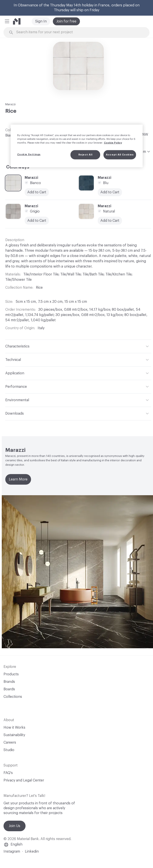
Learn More (18, 479)
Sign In (41, 21)
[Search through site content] (79, 32)
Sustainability (14, 735)
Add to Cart (37, 221)
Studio (9, 750)
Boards (9, 689)
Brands (9, 682)
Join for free (66, 21)
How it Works (14, 728)
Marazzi (10, 104)
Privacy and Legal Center (24, 780)
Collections (13, 697)
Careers (10, 742)
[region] (77, 146)
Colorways (18, 167)
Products (11, 674)
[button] (7, 21)
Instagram (12, 851)
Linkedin (32, 851)
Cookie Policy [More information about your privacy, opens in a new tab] (113, 143)
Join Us (15, 826)
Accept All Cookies (120, 155)
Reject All (85, 155)
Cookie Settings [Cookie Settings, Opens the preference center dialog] (29, 154)
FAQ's (8, 773)
